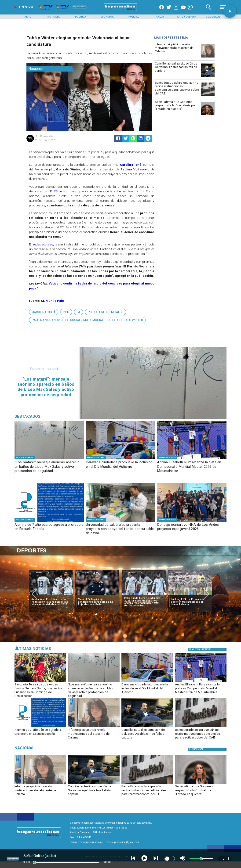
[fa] (79, 312)
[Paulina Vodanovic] (47, 320)
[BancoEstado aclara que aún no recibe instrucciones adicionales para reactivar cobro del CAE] (177, 89)
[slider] (34, 862)
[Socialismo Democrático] (90, 320)
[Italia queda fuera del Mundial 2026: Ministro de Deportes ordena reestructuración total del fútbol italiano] (144, 602)
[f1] (121, 522)
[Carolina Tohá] (44, 312)
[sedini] (208, 115)
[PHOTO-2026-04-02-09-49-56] (192, 459)
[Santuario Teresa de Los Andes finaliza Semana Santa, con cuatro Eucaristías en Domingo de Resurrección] (40, 689)
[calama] (208, 57)
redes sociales (43, 244)
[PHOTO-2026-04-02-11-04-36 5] (121, 459)
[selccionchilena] (190, 595)
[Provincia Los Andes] (25, 458)
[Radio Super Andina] (209, 11)
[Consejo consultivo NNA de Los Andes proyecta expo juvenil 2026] (192, 529)
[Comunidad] (213, 17)
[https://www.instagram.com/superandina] (176, 11)
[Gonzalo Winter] (130, 320)
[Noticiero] (54, 17)
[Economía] (107, 17)
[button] (44, 312)
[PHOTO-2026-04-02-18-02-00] (49, 459)
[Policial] (134, 17)
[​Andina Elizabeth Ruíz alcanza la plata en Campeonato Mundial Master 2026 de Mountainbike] (192, 467)
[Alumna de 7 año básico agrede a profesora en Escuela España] (49, 529)
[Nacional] (50, 69)
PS (56, 191)
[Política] (81, 17)
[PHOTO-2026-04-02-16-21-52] (49, 522)
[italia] (51, 595)
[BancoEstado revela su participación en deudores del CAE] (208, 96)
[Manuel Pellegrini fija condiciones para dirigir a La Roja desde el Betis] (97, 602)
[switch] (170, 859)
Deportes (39, 573)
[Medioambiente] (48, 649)
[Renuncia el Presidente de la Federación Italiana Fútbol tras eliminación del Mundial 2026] (51, 602)
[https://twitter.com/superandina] (169, 11)
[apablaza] (208, 77)
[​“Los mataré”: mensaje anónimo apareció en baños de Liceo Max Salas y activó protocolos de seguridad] (49, 467)
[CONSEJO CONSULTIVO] (192, 522)
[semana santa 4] (40, 682)
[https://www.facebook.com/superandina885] (162, 11)
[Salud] (160, 17)
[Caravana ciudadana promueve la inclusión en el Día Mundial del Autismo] (121, 467)
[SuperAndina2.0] (121, 11)
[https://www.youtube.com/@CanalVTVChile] (183, 11)
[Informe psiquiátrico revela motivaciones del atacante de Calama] (177, 51)
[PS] (90, 312)
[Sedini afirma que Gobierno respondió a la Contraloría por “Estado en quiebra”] (177, 108)
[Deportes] (39, 573)
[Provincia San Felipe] (96, 520)
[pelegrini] (97, 595)
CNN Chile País (53, 301)
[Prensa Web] (30, 142)
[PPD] (66, 312)
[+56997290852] (190, 11)
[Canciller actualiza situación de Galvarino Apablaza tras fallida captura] (177, 70)
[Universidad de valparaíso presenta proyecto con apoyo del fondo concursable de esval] (121, 529)
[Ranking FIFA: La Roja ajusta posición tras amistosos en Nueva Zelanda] (190, 602)
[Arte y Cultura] (187, 17)
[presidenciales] (111, 312)
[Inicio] (28, 17)
